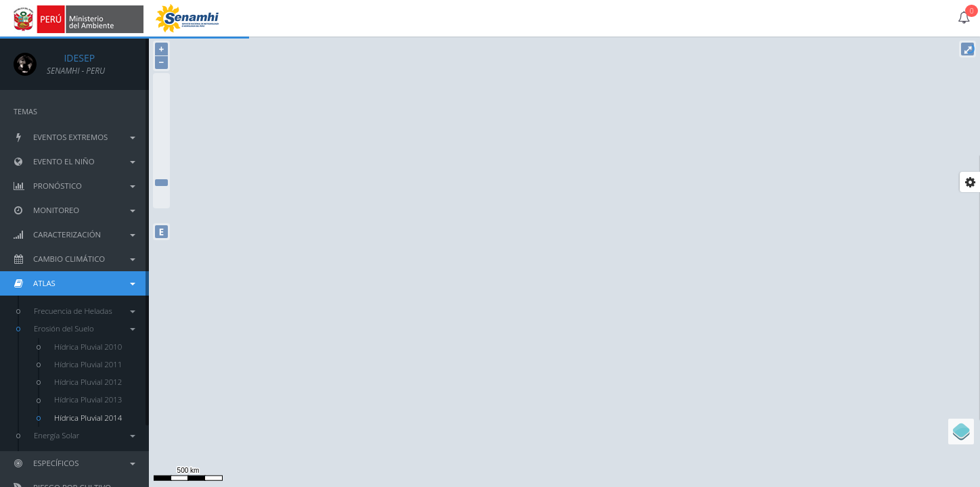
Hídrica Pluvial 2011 (88, 364)
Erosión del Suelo (85, 328)
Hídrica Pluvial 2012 (88, 382)
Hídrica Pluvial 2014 (88, 418)
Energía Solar (85, 435)
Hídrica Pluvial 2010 (88, 347)
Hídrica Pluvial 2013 (88, 399)
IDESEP (71, 58)
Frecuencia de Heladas (85, 311)
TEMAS (25, 111)
